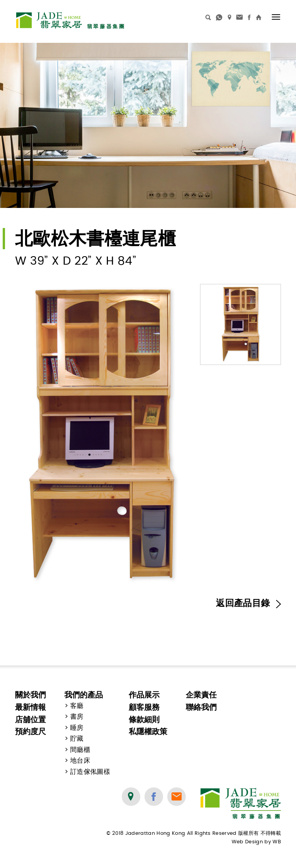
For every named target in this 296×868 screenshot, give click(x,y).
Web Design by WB (256, 842)
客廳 (77, 706)
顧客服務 (144, 707)
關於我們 (30, 695)
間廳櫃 (80, 750)
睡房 (77, 728)
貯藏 (77, 739)
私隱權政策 (148, 731)
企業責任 (201, 695)
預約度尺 (30, 731)
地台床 (80, 761)
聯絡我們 (201, 707)
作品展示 (144, 695)
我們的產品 (84, 695)
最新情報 (30, 707)
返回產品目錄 (248, 603)
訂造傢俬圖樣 (90, 772)
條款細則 (144, 719)
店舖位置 (30, 719)
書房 (77, 717)
